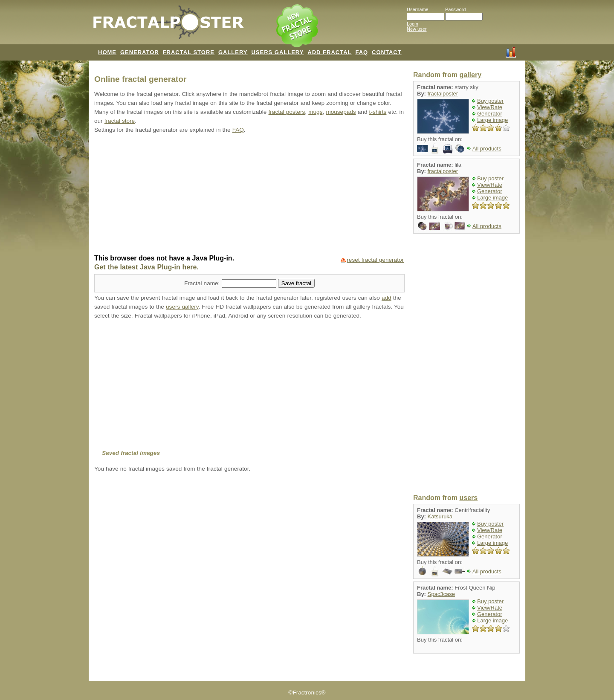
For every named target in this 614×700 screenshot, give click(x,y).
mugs (315, 112)
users (468, 498)
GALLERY (233, 52)
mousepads (341, 112)
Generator (490, 114)
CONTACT (387, 52)
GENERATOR (140, 52)
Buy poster (490, 101)
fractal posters (287, 112)
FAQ (362, 52)
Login (413, 24)
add (387, 298)
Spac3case (441, 594)
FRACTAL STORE (189, 52)
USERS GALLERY (277, 52)
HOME (107, 52)
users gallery (182, 307)
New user (417, 29)
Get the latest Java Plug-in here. (146, 267)
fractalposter (443, 94)
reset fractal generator (375, 260)
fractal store (120, 121)
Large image (492, 120)
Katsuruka (440, 516)
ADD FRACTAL (329, 52)
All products (487, 149)
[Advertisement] (249, 195)
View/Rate (490, 107)
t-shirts (378, 112)
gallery (470, 75)
